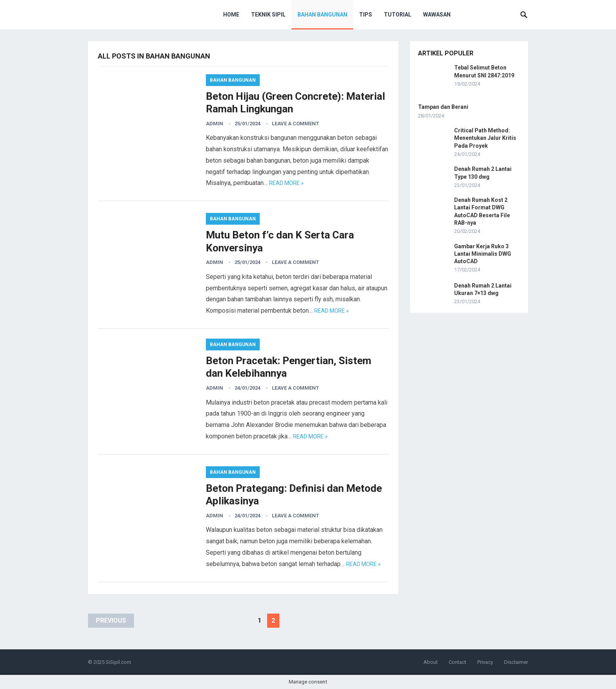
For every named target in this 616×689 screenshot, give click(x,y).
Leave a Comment (295, 124)
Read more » (286, 183)
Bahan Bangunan (322, 15)
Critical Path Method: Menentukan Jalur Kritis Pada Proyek (485, 138)
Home (231, 15)
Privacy (485, 662)
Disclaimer (516, 662)
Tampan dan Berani (443, 107)
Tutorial (398, 15)
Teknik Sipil (268, 15)
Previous (111, 620)
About (431, 662)
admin (214, 124)
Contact (457, 662)
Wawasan (437, 15)
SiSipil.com (118, 662)
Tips (366, 15)
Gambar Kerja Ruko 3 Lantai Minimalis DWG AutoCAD (483, 254)
